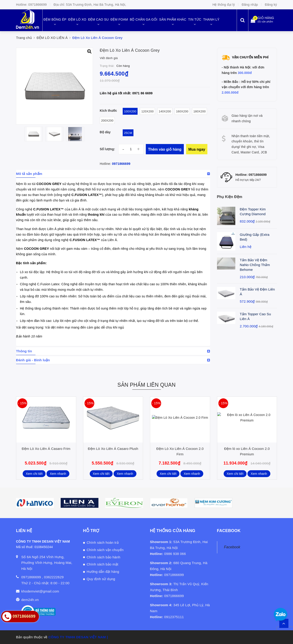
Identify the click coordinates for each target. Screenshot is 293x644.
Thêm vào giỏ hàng (165, 149)
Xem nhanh (58, 474)
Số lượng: (107, 149)
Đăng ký (271, 5)
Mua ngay (197, 149)
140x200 (165, 111)
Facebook (232, 547)
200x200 (107, 121)
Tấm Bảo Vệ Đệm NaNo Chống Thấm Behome (255, 265)
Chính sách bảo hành (104, 557)
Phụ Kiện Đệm (230, 197)
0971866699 (38, 5)
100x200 (130, 111)
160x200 (182, 111)
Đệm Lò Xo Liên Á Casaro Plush (113, 449)
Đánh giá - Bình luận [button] (33, 360)
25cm (128, 133)
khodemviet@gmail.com (40, 591)
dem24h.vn (30, 600)
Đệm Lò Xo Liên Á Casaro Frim (46, 449)
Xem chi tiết (34, 474)
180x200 (200, 111)
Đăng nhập (250, 5)
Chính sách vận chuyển (105, 550)
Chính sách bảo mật (103, 564)
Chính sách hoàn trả (103, 542)
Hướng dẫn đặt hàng (103, 572)
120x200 (147, 111)
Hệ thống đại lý (224, 5)
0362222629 (54, 577)
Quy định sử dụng (101, 579)
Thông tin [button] (24, 351)
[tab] (113, 174)
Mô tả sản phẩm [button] (29, 174)
